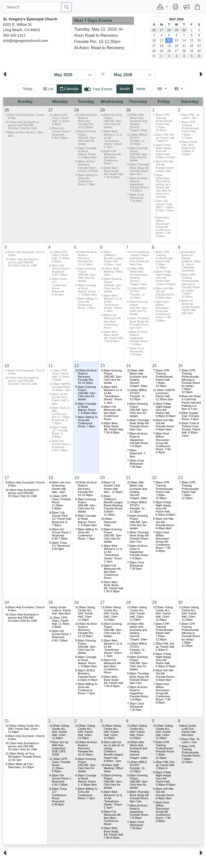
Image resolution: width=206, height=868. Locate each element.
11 (161, 40)
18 (161, 46)
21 (184, 46)
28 (169, 30)
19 (169, 46)
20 (176, 46)
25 (161, 51)
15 (192, 40)
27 (161, 30)
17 (154, 46)
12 (169, 40)
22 (192, 46)
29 (176, 30)
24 (154, 51)
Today (28, 89)
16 (199, 40)
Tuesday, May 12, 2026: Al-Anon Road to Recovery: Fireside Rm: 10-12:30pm (99, 35)
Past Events (103, 89)
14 (184, 40)
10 (154, 40)
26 (154, 30)
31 (154, 56)
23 (199, 46)
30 (184, 30)
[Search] (32, 7)
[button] (162, 7)
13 (176, 40)
